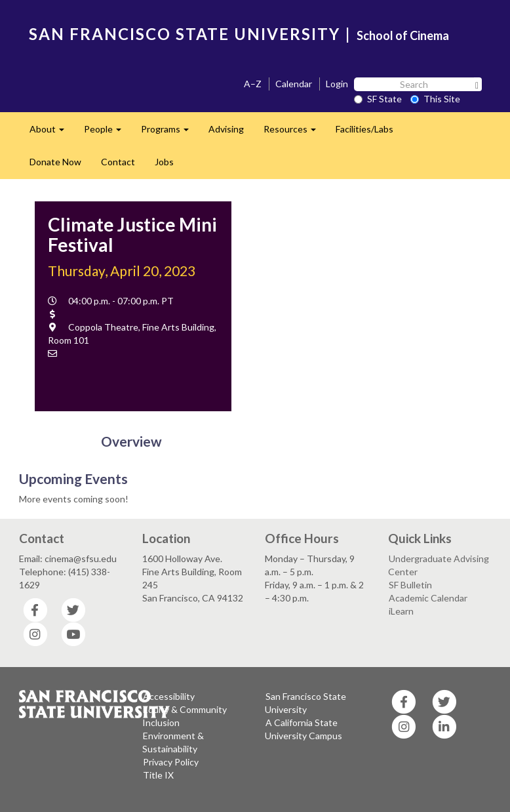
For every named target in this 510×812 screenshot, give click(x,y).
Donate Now (55, 162)
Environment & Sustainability (173, 742)
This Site (435, 99)
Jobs (164, 162)
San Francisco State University (305, 703)
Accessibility (169, 696)
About (52, 133)
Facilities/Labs (364, 129)
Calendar (294, 84)
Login (337, 84)
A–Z (253, 84)
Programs (170, 133)
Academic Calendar (428, 598)
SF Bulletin (410, 585)
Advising (226, 129)
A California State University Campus (304, 729)
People (108, 133)
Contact (118, 162)
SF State (378, 99)
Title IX (158, 775)
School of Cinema (403, 35)
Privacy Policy (171, 762)
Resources (295, 133)
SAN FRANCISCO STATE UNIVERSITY (185, 34)
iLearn (401, 611)
